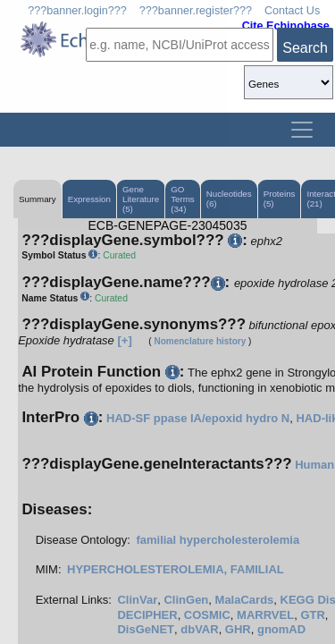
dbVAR (199, 629)
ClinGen (186, 600)
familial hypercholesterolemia (218, 540)
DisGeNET (146, 629)
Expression (89, 199)
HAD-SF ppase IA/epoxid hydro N (198, 418)
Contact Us (292, 11)
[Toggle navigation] (302, 130)
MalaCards (245, 600)
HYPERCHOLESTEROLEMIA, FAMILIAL (176, 569)
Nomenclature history (200, 341)
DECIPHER (147, 615)
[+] (124, 340)
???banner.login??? (77, 11)
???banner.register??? (196, 11)
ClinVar (137, 600)
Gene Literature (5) (141, 199)
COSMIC (207, 615)
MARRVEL (265, 615)
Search (305, 48)
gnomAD (281, 629)
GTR (312, 615)
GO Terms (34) (183, 199)
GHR (238, 629)
